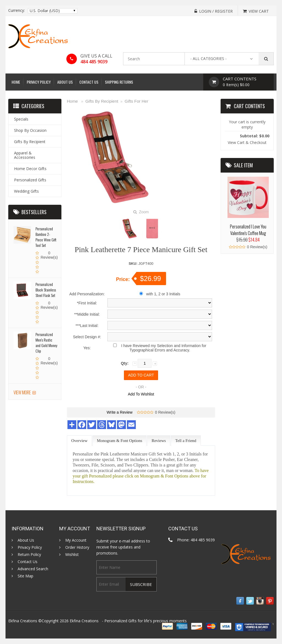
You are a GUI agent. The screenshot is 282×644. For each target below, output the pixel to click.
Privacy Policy (39, 82)
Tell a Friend (186, 441)
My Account (76, 540)
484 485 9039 (94, 62)
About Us (65, 82)
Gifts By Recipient (102, 101)
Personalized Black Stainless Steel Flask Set (46, 290)
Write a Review (120, 412)
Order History (77, 547)
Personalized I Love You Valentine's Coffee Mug (248, 230)
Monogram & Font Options (120, 441)
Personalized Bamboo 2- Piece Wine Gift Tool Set (46, 237)
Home (16, 82)
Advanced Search (33, 569)
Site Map (25, 576)
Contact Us (89, 82)
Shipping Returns (119, 82)
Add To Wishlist (141, 394)
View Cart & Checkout (247, 142)
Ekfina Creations (84, 621)
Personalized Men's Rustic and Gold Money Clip (46, 343)
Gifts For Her (137, 101)
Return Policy (29, 555)
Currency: (17, 10)
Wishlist (72, 555)
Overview (79, 441)
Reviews (159, 441)
